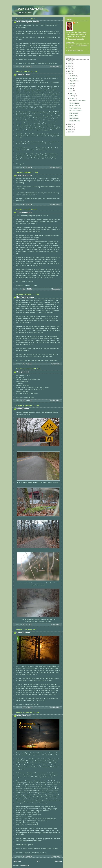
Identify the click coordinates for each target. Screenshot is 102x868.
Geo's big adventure (30, 9)
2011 (70, 69)
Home (38, 861)
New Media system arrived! (28, 22)
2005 (70, 132)
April (71, 91)
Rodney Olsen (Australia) (75, 50)
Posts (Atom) (25, 865)
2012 (70, 66)
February (73, 96)
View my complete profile (76, 39)
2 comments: (56, 289)
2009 (70, 74)
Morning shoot (23, 409)
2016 (70, 61)
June (71, 86)
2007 (70, 127)
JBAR (70, 48)
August (72, 83)
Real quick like (23, 372)
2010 (70, 71)
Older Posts (58, 861)
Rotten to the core (24, 175)
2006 (70, 130)
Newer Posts (17, 861)
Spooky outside (23, 633)
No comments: (56, 67)
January (72, 98)
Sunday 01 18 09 (23, 75)
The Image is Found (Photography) (78, 45)
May (71, 88)
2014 (70, 64)
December (73, 76)
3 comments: (56, 364)
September (73, 81)
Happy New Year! (24, 716)
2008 (70, 124)
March (72, 93)
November (73, 78)
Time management (24, 212)
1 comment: (57, 856)
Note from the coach (25, 297)
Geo (77, 23)
